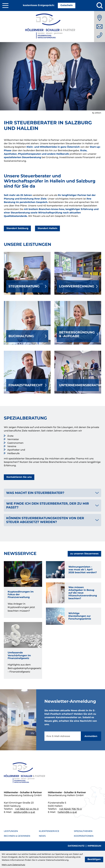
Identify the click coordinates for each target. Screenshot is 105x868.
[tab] (52, 493)
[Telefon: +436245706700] (70, 809)
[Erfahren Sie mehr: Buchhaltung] (27, 323)
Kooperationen (84, 836)
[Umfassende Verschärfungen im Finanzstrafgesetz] (23, 650)
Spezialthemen (83, 831)
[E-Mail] (63, 736)
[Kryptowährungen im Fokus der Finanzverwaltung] (23, 590)
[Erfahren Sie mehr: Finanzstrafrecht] (27, 372)
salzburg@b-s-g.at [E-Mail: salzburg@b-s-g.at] (24, 812)
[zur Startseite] (25, 773)
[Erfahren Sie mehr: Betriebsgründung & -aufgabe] (78, 323)
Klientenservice (49, 831)
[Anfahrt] (100, 18)
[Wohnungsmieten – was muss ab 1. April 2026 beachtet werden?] (73, 570)
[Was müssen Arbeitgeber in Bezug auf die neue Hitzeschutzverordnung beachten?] (73, 593)
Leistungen (11, 831)
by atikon (97, 113)
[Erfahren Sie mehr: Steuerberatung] (27, 273)
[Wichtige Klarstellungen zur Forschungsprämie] (73, 616)
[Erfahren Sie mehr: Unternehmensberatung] (78, 372)
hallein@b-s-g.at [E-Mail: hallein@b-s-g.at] (67, 812)
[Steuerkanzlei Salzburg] (52, 27)
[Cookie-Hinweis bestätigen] (94, 859)
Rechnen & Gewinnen (17, 836)
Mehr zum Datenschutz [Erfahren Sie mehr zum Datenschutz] (13, 865)
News (42, 836)
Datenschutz (76, 846)
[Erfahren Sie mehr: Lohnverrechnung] (78, 273)
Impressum (94, 846)
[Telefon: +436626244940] (100, 35)
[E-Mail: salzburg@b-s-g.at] (100, 27)
